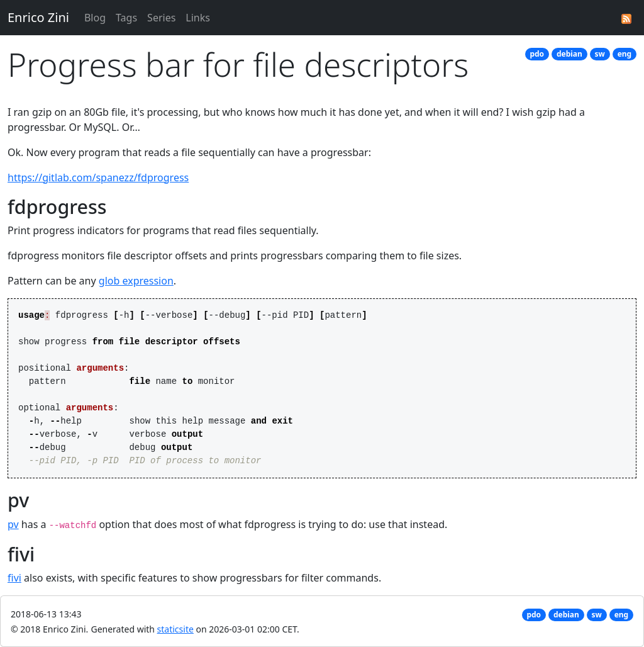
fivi (14, 578)
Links (198, 18)
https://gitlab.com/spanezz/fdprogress (98, 177)
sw (600, 54)
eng (625, 54)
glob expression (136, 281)
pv (13, 524)
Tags (126, 18)
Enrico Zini (38, 17)
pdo (537, 54)
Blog (95, 18)
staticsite (175, 629)
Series (161, 18)
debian (569, 54)
